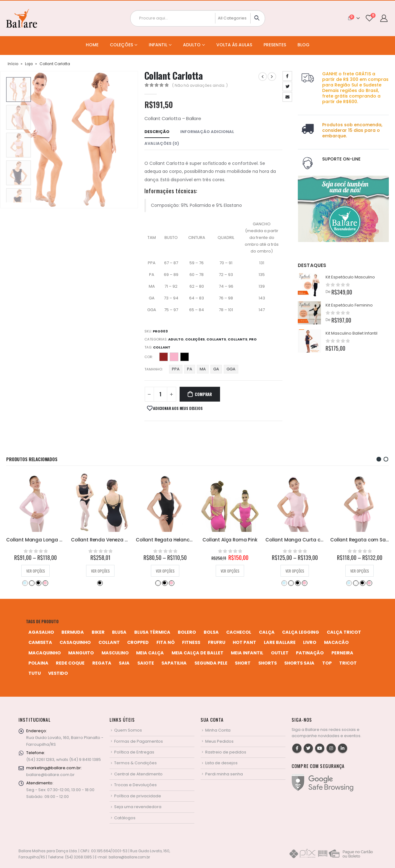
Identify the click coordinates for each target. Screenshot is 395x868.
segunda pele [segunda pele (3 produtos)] (211, 663)
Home (92, 45)
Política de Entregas (134, 752)
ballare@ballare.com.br (50, 775)
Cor (148, 357)
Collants (216, 339)
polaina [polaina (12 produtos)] (38, 663)
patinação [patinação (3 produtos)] (310, 653)
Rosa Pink (45, 583)
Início (13, 64)
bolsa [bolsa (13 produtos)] (211, 632)
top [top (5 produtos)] (327, 663)
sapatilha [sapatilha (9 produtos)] (174, 663)
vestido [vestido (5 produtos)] (58, 673)
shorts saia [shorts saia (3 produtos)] (299, 663)
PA (190, 369)
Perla (174, 357)
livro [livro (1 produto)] (310, 642)
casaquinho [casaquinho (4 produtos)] (75, 642)
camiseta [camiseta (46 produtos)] (40, 642)
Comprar (203, 394)
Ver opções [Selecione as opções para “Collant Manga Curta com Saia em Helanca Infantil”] (360, 571)
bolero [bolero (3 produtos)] (187, 632)
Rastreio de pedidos (226, 752)
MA (203, 369)
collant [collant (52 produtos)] (109, 642)
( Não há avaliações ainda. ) (200, 85)
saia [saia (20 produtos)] (124, 663)
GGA (231, 369)
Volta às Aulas (234, 45)
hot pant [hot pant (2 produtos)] (244, 642)
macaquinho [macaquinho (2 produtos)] (45, 653)
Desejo (164, 357)
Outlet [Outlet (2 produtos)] (280, 653)
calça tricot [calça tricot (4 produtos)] (344, 632)
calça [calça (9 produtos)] (267, 632)
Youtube (320, 748)
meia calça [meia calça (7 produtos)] (150, 653)
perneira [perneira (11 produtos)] (342, 653)
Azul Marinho (25, 583)
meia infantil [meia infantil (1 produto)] (247, 653)
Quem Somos (128, 730)
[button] (379, 459)
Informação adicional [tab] (207, 132)
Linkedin (343, 748)
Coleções (121, 45)
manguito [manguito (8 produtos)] (81, 653)
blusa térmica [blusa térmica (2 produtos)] (152, 632)
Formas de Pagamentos (139, 741)
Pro (253, 339)
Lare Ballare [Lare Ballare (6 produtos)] (280, 642)
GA (216, 369)
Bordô (31, 583)
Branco (96, 583)
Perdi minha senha (224, 774)
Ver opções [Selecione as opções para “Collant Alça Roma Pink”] (295, 571)
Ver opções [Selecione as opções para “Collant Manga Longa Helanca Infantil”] (100, 571)
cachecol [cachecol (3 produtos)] (239, 632)
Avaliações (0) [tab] (162, 143)
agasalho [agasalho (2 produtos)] (41, 632)
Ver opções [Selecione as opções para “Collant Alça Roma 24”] (36, 571)
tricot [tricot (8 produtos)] (348, 663)
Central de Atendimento (138, 774)
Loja (29, 64)
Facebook (287, 76)
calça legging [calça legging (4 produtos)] (301, 632)
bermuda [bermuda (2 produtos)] (73, 632)
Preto (185, 357)
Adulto (192, 45)
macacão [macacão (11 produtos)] (336, 642)
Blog (304, 45)
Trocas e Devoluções (135, 785)
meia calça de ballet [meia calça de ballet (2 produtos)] (197, 653)
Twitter (287, 86)
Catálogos (125, 818)
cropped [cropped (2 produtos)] (138, 642)
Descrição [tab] (157, 132)
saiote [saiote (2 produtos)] (146, 663)
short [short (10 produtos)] (243, 663)
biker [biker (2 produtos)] (98, 632)
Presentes (275, 45)
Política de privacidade (138, 796)
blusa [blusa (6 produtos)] (119, 632)
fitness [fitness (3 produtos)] (191, 642)
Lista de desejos (221, 763)
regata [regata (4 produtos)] (102, 663)
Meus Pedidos (219, 741)
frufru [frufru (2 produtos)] (217, 642)
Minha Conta (218, 730)
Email (287, 97)
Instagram (331, 748)
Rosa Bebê (110, 583)
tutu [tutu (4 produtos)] (35, 673)
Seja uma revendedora (138, 807)
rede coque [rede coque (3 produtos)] (70, 663)
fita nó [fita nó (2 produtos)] (166, 642)
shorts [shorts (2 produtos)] (268, 663)
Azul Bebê (89, 583)
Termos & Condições (135, 763)
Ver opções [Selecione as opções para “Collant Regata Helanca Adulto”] (230, 571)
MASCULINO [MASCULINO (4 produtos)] (115, 653)
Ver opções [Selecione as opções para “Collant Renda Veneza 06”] (165, 571)
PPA (176, 369)
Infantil (158, 45)
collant (162, 347)
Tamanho (153, 369)
